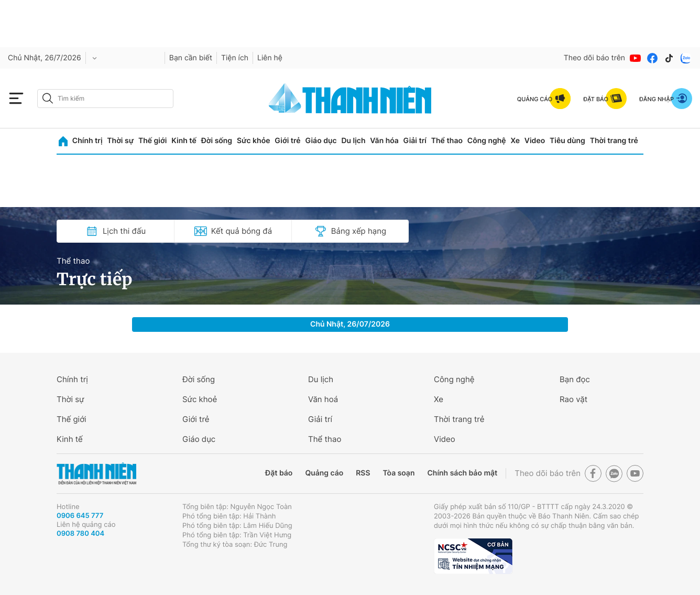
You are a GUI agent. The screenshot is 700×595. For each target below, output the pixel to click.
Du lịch (353, 141)
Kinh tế (184, 141)
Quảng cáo (324, 473)
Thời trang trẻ (614, 141)
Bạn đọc (575, 379)
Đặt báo (279, 473)
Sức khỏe (254, 141)
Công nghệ (487, 141)
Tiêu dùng (567, 141)
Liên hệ (270, 58)
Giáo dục (321, 141)
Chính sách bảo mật (462, 473)
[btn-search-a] (48, 98)
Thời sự (120, 141)
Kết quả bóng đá (233, 231)
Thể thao (447, 141)
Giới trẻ (287, 141)
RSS (363, 473)
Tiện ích (235, 58)
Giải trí (415, 141)
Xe (515, 141)
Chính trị (87, 141)
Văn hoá (323, 399)
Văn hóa (384, 141)
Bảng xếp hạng (350, 231)
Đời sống (217, 141)
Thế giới (152, 141)
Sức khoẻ (200, 399)
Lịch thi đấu (116, 231)
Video (535, 141)
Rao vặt (573, 399)
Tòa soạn (399, 473)
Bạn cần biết (191, 58)
